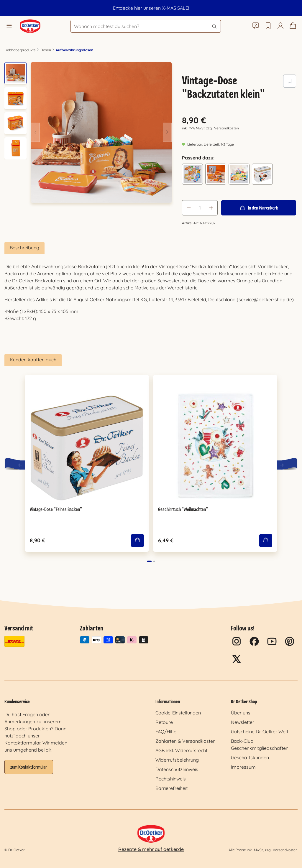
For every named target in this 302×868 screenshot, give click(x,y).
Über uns (241, 713)
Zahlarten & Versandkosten (186, 741)
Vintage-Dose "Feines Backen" (56, 510)
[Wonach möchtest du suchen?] (146, 26)
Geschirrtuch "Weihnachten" (183, 510)
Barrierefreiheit (171, 788)
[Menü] (9, 26)
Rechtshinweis (171, 779)
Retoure (164, 722)
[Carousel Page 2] (154, 561)
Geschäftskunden (250, 757)
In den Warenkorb (259, 208)
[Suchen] (214, 26)
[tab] (24, 248)
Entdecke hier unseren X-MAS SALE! (151, 8)
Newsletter (243, 722)
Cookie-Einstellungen (178, 713)
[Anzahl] (200, 208)
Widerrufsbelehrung (177, 760)
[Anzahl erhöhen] (211, 208)
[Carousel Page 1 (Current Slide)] (149, 561)
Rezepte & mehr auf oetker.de (151, 849)
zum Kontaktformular (29, 767)
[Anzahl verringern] (188, 208)
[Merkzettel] (268, 26)
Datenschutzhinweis (177, 769)
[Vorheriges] (35, 132)
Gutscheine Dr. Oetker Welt (260, 732)
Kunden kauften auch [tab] (33, 360)
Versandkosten (226, 128)
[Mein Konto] (280, 26)
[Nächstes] (167, 132)
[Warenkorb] (293, 26)
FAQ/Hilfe (166, 732)
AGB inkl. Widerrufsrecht (181, 750)
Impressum (243, 767)
